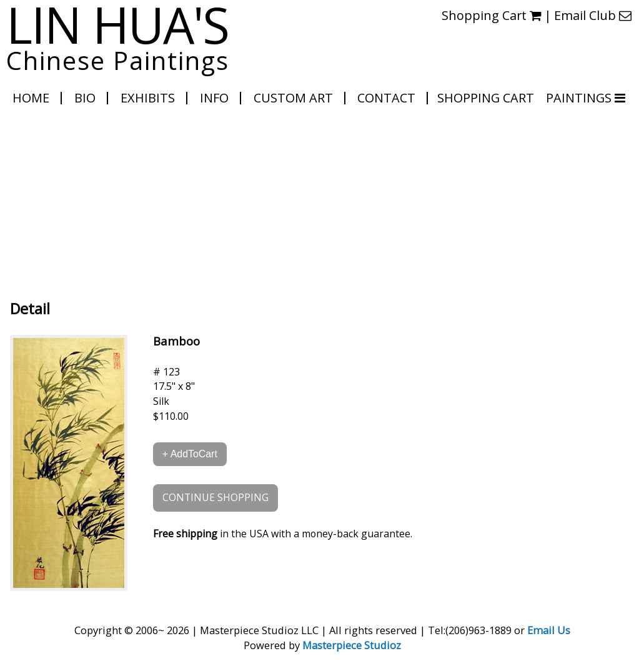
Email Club (593, 15)
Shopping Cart (491, 15)
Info (214, 98)
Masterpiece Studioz (352, 645)
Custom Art (293, 98)
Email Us (549, 630)
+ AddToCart (190, 454)
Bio (85, 98)
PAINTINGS (580, 98)
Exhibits (148, 98)
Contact (386, 98)
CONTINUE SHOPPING (215, 497)
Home (31, 98)
